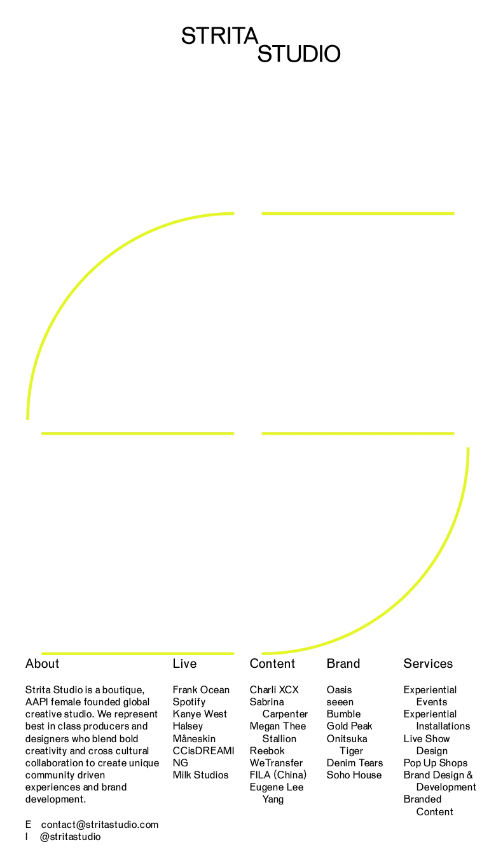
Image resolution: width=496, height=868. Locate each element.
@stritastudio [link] (71, 836)
